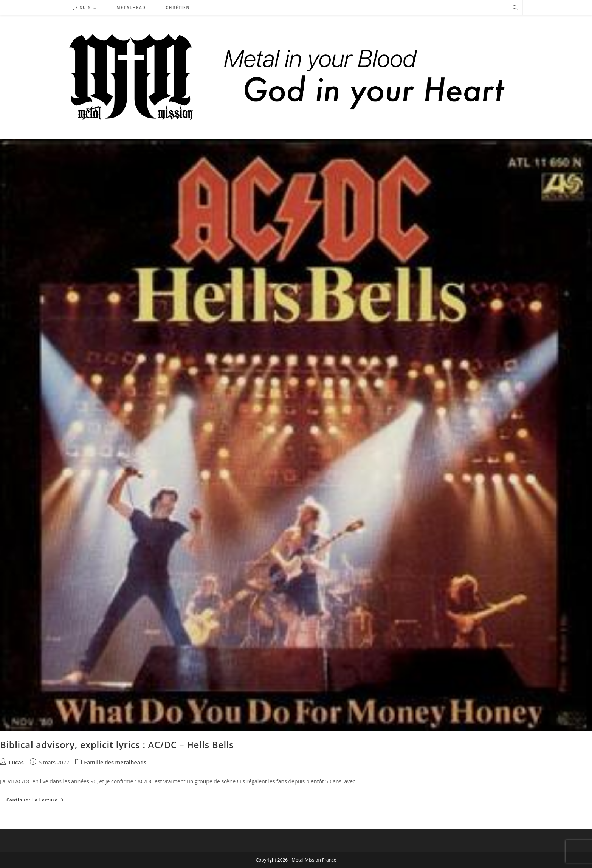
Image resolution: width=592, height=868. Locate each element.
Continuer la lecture (38, 801)
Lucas (16, 762)
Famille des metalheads (115, 762)
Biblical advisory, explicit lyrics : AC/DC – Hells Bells (117, 745)
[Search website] (515, 8)
